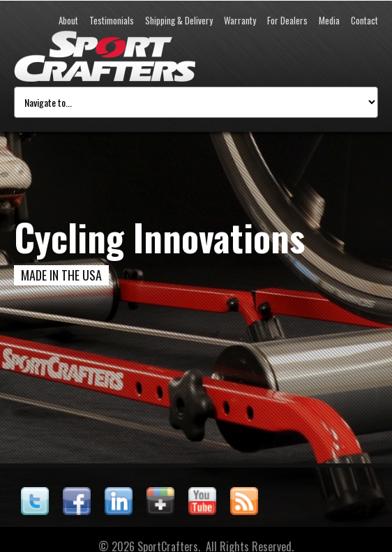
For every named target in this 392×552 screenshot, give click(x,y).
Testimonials (112, 20)
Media (329, 20)
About (68, 20)
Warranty (240, 20)
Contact (364, 20)
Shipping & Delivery (179, 20)
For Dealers (287, 20)
